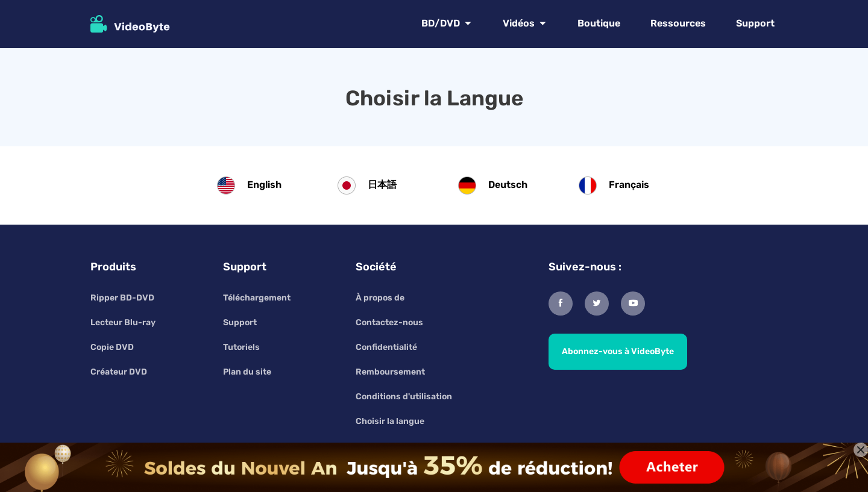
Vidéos (519, 23)
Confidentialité (386, 347)
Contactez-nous (389, 322)
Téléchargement (257, 298)
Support (755, 23)
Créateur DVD (119, 372)
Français (629, 185)
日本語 (382, 185)
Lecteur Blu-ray (123, 322)
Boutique (599, 23)
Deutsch (508, 185)
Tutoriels (241, 347)
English (264, 185)
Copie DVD (112, 347)
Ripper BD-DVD (122, 298)
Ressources (678, 23)
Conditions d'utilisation (404, 397)
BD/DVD (441, 23)
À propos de (380, 298)
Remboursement (390, 372)
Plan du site (247, 372)
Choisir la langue (390, 421)
